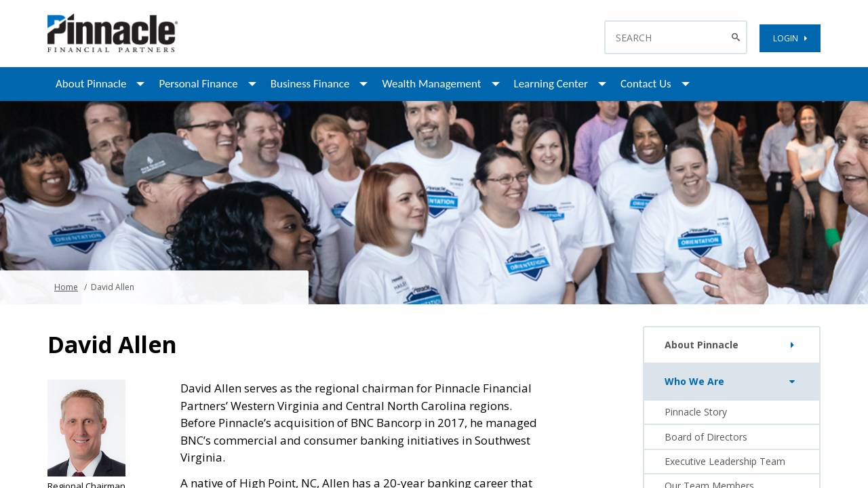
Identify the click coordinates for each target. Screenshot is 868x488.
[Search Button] (737, 37)
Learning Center (551, 84)
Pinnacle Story (696, 412)
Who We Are (733, 382)
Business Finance (310, 84)
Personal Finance (198, 84)
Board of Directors (706, 437)
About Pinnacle (91, 84)
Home (66, 287)
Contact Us (646, 84)
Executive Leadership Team (725, 461)
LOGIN (790, 38)
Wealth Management (431, 84)
